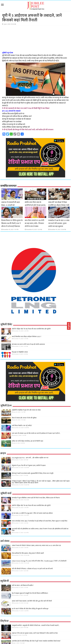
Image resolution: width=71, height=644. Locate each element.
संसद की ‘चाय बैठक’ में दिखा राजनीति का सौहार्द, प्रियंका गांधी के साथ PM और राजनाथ (59, 205)
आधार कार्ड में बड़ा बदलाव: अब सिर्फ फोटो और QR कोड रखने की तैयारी (32, 601)
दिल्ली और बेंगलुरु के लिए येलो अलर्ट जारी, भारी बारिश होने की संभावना (31, 130)
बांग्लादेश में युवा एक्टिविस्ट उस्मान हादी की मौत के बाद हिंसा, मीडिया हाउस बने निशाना (36, 498)
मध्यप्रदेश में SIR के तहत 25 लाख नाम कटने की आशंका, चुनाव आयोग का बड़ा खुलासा (59, 223)
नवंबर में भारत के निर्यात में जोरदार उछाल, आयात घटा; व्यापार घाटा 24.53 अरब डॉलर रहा (36, 546)
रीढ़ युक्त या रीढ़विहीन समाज (20, 352)
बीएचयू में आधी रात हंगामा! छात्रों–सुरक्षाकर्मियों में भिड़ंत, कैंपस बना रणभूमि (33, 473)
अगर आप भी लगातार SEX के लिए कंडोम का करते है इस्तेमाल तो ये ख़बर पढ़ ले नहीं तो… (36, 433)
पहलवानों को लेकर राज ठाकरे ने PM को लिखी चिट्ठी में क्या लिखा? (29, 108)
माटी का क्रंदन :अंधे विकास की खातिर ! (23, 585)
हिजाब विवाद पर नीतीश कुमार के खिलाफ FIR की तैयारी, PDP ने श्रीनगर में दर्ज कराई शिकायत (12, 223)
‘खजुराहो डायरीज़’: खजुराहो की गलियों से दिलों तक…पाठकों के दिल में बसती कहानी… (36, 625)
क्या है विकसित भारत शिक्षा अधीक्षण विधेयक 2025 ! (27, 337)
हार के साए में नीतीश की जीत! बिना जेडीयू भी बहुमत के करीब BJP (30, 609)
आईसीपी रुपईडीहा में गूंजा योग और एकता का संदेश (26, 410)
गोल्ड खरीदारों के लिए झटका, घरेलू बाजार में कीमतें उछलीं (28, 553)
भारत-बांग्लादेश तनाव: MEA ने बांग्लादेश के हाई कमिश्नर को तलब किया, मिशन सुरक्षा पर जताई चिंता (40, 521)
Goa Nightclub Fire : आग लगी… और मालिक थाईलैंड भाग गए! (30, 458)
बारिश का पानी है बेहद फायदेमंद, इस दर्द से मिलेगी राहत (27, 441)
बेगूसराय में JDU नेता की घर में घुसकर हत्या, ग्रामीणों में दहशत (29, 466)
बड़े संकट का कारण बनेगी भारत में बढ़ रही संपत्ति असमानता (28, 344)
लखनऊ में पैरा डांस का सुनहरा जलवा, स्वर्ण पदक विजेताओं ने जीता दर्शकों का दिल (35, 633)
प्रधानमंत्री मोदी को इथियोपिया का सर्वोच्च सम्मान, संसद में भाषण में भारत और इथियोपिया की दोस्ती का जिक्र (40, 530)
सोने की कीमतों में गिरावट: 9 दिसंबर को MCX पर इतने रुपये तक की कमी (32, 569)
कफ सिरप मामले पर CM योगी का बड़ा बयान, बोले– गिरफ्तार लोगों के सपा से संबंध (34, 223)
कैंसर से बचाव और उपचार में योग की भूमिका (24, 418)
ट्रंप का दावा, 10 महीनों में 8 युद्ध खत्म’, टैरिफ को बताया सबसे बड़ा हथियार (32, 513)
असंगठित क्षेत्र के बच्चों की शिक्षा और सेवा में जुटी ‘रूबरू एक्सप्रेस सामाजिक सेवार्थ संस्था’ (36, 641)
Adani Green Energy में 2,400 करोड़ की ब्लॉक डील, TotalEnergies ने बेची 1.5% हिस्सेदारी (39, 561)
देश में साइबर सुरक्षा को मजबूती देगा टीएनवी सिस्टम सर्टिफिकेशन (30, 593)
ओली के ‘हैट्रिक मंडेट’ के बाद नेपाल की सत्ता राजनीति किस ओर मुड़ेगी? (31, 329)
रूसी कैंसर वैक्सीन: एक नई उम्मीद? (22, 426)
